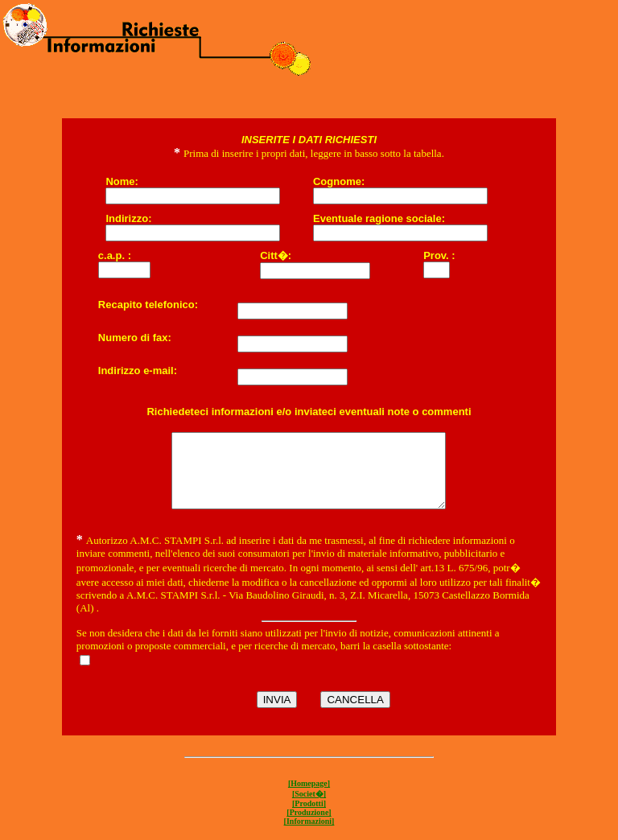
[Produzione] (309, 827)
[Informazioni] (309, 836)
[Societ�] (309, 808)
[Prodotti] (309, 818)
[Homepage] (309, 798)
